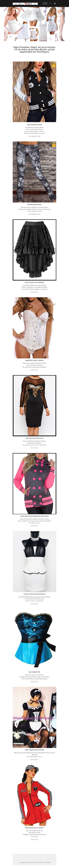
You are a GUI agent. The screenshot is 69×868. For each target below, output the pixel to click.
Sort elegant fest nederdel (35, 282)
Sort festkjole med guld (34, 438)
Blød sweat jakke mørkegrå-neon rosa (35, 516)
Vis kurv (45, 3)
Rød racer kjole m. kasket (34, 828)
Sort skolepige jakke (34, 125)
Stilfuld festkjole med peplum (34, 594)
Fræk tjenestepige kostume (34, 750)
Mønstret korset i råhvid (34, 360)
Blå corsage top (34, 672)
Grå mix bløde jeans (34, 204)
